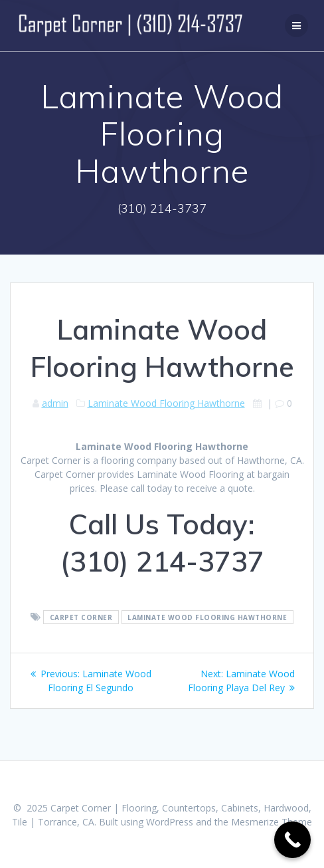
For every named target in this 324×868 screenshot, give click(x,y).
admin (55, 403)
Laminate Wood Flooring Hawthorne (166, 403)
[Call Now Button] (292, 840)
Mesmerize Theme (272, 822)
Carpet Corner (81, 617)
